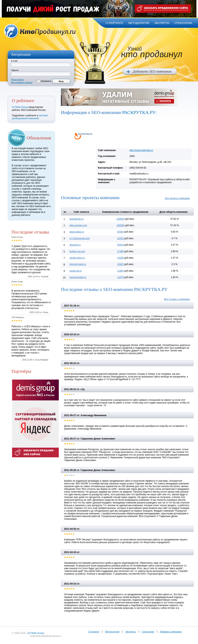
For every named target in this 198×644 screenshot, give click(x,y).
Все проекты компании (177, 198)
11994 (120, 271)
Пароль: (15, 70)
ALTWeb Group (20, 107)
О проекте (94, 632)
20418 (120, 245)
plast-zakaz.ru (77, 232)
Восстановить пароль (22, 82)
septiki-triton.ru (77, 258)
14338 (120, 258)
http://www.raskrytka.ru (141, 150)
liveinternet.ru (77, 219)
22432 (120, 238)
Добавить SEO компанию (150, 72)
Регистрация (17, 80)
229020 (120, 219)
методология (139, 23)
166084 (120, 225)
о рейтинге (115, 23)
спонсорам (183, 23)
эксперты (162, 23)
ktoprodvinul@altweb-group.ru (46, 636)
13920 (120, 264)
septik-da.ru (76, 271)
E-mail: (14, 61)
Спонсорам (148, 632)
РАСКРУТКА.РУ (139, 112)
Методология (112, 632)
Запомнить (46, 81)
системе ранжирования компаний (30, 117)
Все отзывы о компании (177, 299)
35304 (120, 232)
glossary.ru (75, 245)
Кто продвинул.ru (40, 31)
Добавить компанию (171, 632)
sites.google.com (78, 225)
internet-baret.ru (78, 264)
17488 (120, 251)
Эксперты (130, 632)
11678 (120, 277)
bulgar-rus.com (77, 251)
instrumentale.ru (78, 277)
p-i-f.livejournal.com (80, 238)
